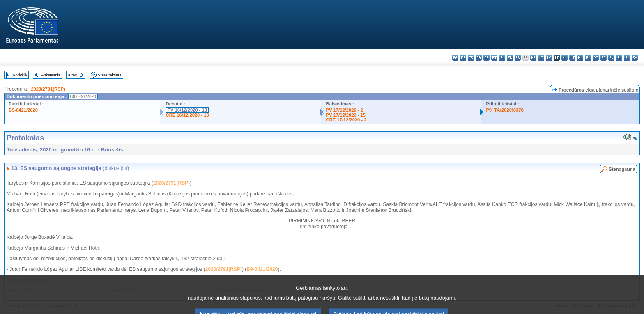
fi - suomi (627, 58)
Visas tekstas (110, 75)
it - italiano (541, 58)
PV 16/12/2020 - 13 (187, 110)
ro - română (604, 58)
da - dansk (479, 58)
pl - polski (588, 58)
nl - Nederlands (580, 58)
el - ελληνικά (502, 58)
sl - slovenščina (619, 58)
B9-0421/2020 (23, 110)
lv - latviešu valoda (549, 58)
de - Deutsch (486, 58)
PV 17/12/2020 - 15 (346, 115)
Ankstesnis (51, 75)
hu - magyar (565, 58)
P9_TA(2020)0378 (505, 110)
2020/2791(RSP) (48, 89)
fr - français (518, 58)
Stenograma (622, 169)
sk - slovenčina (611, 58)
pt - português (596, 58)
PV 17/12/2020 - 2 (345, 110)
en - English (510, 58)
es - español (463, 58)
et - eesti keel (494, 58)
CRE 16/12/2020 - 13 (187, 115)
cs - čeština (471, 58)
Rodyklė (20, 75)
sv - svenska (635, 58)
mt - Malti (572, 58)
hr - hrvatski (533, 58)
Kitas (72, 75)
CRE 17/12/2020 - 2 (346, 120)
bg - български (455, 58)
